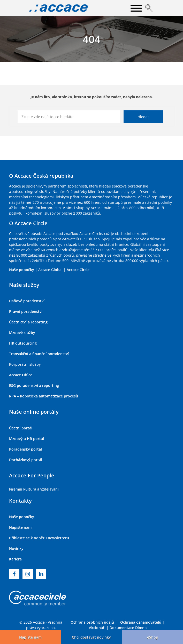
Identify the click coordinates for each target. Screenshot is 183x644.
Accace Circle (78, 270)
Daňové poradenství (27, 301)
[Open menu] (136, 8)
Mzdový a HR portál (26, 439)
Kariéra (15, 559)
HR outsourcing (23, 343)
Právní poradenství (26, 311)
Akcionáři (97, 628)
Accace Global (50, 270)
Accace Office (21, 375)
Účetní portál (21, 428)
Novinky (16, 548)
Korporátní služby (25, 364)
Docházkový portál (26, 460)
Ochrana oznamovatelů (141, 622)
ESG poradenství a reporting (34, 385)
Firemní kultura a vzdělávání (34, 489)
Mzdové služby (22, 333)
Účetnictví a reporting (28, 322)
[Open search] (149, 8)
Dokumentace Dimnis (128, 628)
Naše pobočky (22, 270)
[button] (91, 637)
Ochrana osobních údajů (92, 622)
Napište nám (20, 527)
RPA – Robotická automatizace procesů (44, 396)
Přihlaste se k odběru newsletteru (39, 538)
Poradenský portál (25, 449)
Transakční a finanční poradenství (39, 354)
